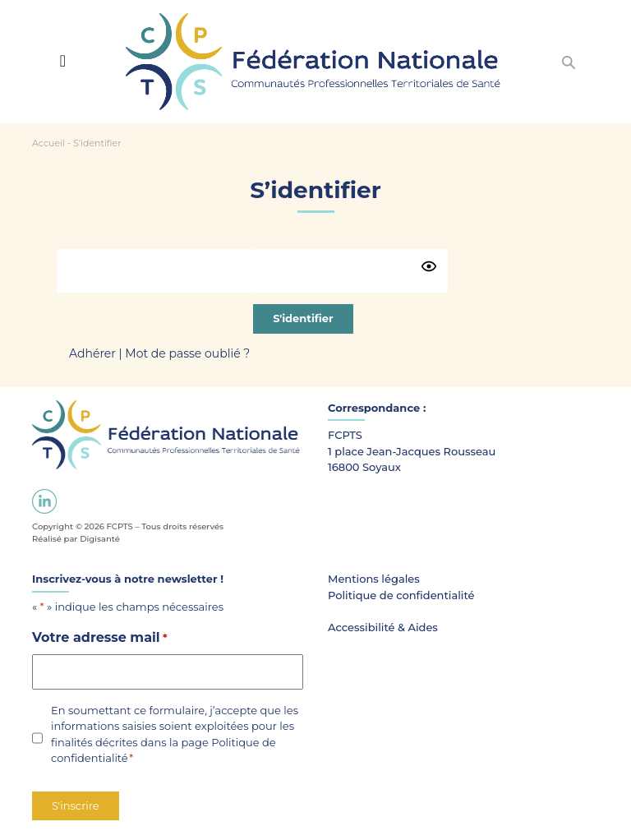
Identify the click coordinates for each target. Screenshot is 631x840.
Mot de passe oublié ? (187, 353)
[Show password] (429, 266)
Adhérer (92, 353)
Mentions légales (374, 579)
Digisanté (100, 539)
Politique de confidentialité (401, 595)
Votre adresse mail (100, 638)
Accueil (48, 143)
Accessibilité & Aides (383, 627)
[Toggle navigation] (63, 61)
